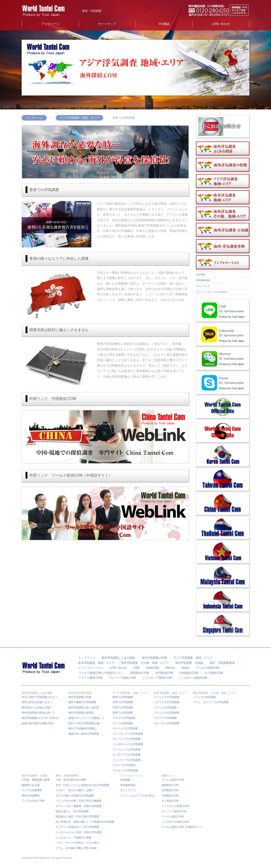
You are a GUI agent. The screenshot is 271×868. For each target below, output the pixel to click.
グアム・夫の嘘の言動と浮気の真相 (76, 848)
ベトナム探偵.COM (90, 678)
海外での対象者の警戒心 (82, 728)
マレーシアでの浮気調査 (127, 739)
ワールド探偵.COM (173, 780)
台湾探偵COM (164, 673)
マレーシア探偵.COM (122, 678)
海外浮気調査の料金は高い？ (38, 713)
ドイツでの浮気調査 (165, 707)
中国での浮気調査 (123, 707)
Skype (185, 668)
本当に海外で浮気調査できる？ (41, 697)
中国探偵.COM (189, 673)
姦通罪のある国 (31, 785)
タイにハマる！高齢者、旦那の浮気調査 (79, 806)
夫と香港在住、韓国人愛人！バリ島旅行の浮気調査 (85, 822)
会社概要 (201, 275)
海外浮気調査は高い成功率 (85, 707)
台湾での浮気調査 (123, 702)
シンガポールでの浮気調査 (128, 744)
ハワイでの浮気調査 (204, 697)
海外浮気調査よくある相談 (118, 658)
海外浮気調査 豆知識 (189, 663)
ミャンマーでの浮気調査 (127, 760)
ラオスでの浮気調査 (124, 765)
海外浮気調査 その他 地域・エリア (145, 663)
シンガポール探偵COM (193, 678)
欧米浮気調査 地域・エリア (96, 663)
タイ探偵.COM (214, 673)
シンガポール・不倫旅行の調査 (73, 838)
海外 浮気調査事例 (222, 663)
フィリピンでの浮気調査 (127, 750)
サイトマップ (107, 24)
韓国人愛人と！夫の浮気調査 (72, 811)
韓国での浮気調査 (123, 697)
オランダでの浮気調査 (167, 723)
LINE (137, 668)
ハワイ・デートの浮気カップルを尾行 (77, 843)
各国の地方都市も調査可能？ (38, 723)
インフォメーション (91, 668)
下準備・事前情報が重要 (36, 780)
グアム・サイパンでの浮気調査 (211, 702)
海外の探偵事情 (31, 796)
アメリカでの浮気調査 (167, 697)
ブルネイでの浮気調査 (125, 770)
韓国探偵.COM (140, 673)
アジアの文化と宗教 (33, 801)
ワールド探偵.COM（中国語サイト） (183, 827)
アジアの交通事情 (32, 790)
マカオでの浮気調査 (124, 718)
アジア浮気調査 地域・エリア (79, 118)
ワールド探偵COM (208, 668)
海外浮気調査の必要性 (81, 713)
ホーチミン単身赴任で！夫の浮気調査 (77, 827)
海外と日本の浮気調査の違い (85, 723)
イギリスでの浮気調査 (167, 702)
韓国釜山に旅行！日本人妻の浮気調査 (77, 816)
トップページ (50, 24)
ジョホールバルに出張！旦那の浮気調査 (79, 832)
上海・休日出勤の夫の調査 (71, 780)
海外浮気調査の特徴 (154, 658)
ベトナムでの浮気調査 (125, 728)
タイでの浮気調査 (123, 723)
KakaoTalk (153, 668)
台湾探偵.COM (170, 790)
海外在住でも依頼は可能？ (37, 707)
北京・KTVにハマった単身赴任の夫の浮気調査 (82, 785)
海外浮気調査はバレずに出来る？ (42, 718)
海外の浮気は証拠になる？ (37, 702)
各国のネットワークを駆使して (88, 718)
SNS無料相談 (203, 280)
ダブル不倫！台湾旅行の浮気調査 (75, 796)
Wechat (170, 668)
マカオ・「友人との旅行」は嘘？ (75, 790)
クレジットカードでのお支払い (212, 292)
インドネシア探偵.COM (157, 678)
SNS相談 (164, 24)
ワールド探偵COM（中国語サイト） (101, 673)
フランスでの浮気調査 (167, 713)
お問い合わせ (221, 24)
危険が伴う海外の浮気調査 (84, 734)
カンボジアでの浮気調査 (127, 755)
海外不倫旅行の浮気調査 (82, 702)
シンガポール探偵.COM (175, 822)
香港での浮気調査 (123, 713)
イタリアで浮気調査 (165, 718)
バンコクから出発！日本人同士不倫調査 (79, 801)
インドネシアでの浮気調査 (128, 734)
